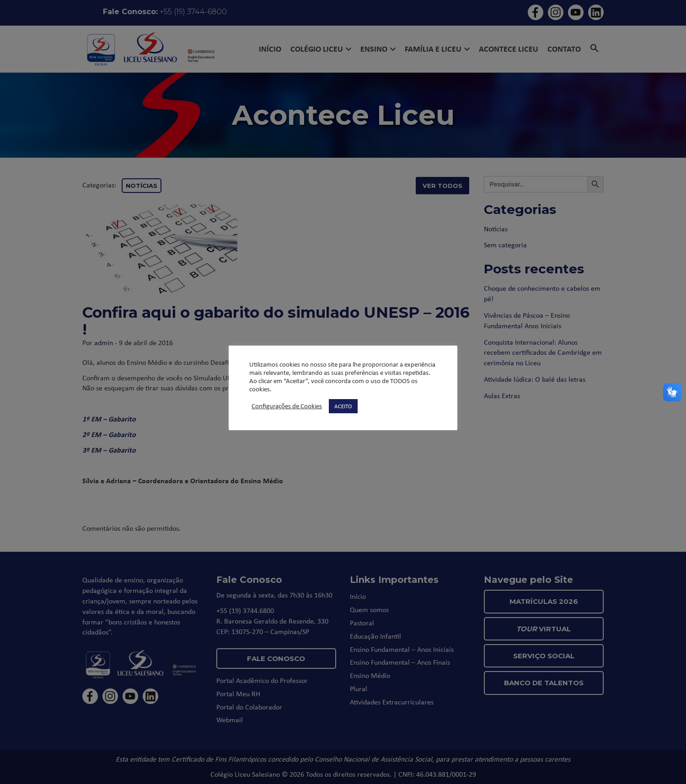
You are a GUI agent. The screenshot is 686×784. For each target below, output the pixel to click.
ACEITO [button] (343, 406)
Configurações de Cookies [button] (287, 406)
